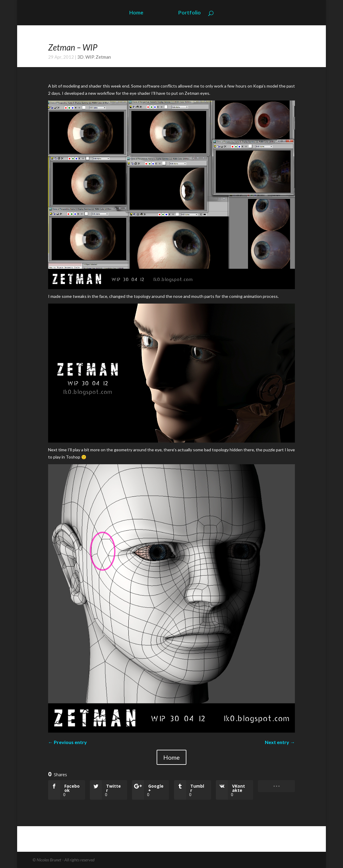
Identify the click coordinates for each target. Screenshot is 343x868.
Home (136, 13)
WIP (90, 57)
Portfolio (190, 13)
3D (80, 57)
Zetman (103, 57)
